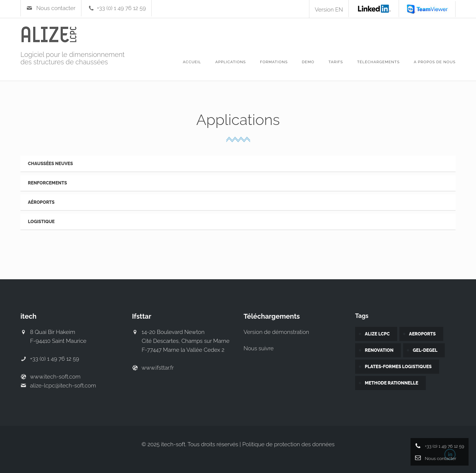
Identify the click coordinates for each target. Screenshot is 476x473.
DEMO (308, 62)
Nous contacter (56, 8)
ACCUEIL (192, 62)
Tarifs (336, 62)
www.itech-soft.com (55, 377)
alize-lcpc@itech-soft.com (63, 386)
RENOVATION (379, 350)
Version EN (329, 10)
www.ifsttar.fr (157, 368)
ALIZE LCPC (377, 334)
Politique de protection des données (289, 444)
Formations (274, 62)
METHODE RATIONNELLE (392, 383)
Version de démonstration (276, 332)
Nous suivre (259, 348)
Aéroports (41, 202)
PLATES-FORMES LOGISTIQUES (398, 367)
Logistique (41, 222)
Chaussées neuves (50, 164)
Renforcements (47, 183)
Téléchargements (378, 62)
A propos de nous (435, 62)
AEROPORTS (422, 334)
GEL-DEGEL (425, 350)
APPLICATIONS (231, 62)
